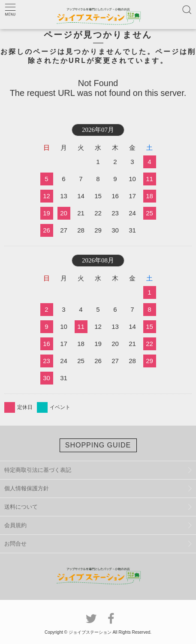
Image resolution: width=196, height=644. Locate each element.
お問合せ (15, 544)
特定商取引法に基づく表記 (38, 470)
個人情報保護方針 (27, 488)
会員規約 (15, 525)
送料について (21, 507)
